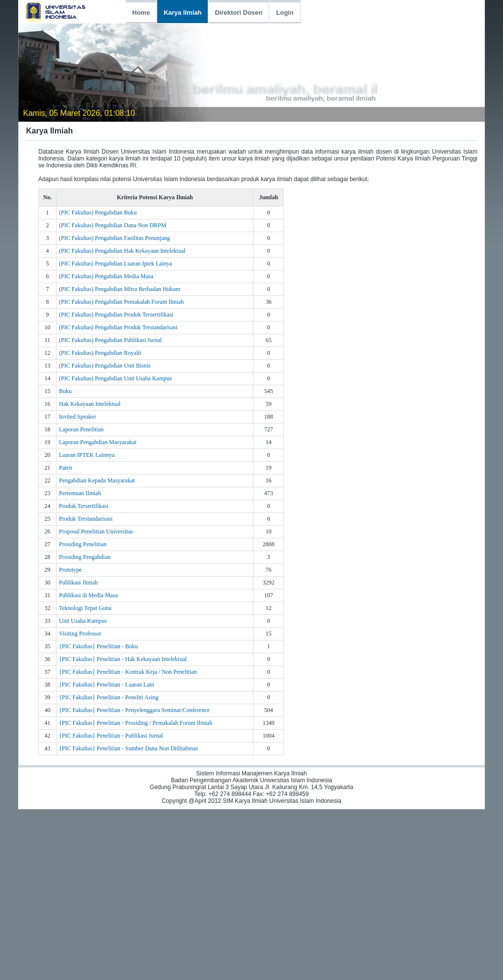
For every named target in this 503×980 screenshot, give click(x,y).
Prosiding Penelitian (83, 544)
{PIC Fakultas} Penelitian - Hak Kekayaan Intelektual (123, 659)
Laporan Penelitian (81, 429)
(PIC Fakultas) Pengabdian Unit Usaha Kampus (115, 378)
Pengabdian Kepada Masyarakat (97, 480)
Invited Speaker (78, 417)
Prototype (70, 570)
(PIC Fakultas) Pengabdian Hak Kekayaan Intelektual (122, 251)
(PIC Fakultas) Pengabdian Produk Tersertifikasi (116, 315)
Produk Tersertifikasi (84, 506)
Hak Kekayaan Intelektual (90, 404)
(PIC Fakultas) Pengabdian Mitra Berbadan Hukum (120, 289)
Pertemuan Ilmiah (80, 493)
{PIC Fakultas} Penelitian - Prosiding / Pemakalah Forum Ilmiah (136, 723)
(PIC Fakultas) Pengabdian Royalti (100, 353)
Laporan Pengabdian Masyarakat (98, 442)
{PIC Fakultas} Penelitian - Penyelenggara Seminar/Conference (134, 710)
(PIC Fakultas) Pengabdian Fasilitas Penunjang (114, 238)
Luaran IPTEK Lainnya (87, 455)
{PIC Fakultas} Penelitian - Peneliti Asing (109, 697)
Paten (66, 468)
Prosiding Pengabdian (85, 557)
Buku (65, 391)
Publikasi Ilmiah (78, 583)
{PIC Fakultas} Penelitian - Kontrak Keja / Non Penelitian (128, 672)
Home (141, 13)
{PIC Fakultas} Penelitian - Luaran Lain (107, 685)
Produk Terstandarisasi (86, 519)
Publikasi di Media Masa (88, 595)
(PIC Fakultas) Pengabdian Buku (98, 212)
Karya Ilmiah (182, 13)
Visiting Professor (80, 634)
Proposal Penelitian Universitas (96, 531)
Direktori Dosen (238, 13)
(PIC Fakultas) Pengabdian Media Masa (106, 276)
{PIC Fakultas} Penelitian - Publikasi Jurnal (111, 736)
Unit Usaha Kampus (83, 621)
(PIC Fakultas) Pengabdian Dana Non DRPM (112, 225)
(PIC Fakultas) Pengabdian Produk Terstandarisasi (118, 327)
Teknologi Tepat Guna (85, 608)
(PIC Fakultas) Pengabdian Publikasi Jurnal (110, 340)
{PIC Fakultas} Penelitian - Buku (98, 646)
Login (285, 13)
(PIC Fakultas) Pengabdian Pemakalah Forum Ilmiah (121, 302)
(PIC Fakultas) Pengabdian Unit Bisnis (105, 366)
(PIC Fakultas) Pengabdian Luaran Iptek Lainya (115, 264)
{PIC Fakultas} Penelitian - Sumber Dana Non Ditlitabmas (128, 748)
